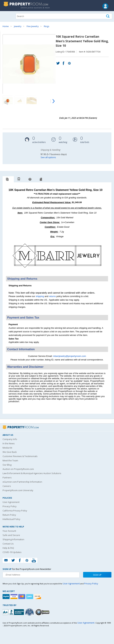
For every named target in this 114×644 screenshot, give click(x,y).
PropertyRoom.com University (18, 490)
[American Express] (30, 597)
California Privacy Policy (15, 511)
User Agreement (11, 502)
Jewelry (18, 26)
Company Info (10, 439)
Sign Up (97, 575)
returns (52, 296)
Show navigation (6, 16)
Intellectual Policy (11, 519)
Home (6, 26)
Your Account (9, 531)
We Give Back (10, 452)
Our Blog (7, 465)
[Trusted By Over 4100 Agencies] (30, 612)
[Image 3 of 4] (32, 101)
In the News (9, 443)
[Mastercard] (22, 597)
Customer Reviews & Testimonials (20, 456)
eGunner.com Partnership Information (22, 482)
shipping (40, 296)
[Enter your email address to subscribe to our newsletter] (41, 575)
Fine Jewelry (33, 26)
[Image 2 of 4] (20, 101)
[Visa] (14, 597)
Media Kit (7, 448)
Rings (47, 26)
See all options (48, 157)
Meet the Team (10, 460)
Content (3, 43)
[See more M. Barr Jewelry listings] (57, 272)
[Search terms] (64, 16)
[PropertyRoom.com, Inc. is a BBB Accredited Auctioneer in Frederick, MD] (14, 612)
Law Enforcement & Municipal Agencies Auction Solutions (32, 473)
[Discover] (38, 597)
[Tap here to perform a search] (108, 16)
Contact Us (8, 544)
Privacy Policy (10, 506)
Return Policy (9, 515)
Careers (7, 486)
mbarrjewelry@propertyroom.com (70, 356)
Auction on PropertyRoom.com (18, 469)
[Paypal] (6, 597)
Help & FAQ (8, 548)
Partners (7, 478)
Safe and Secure (11, 535)
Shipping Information (13, 539)
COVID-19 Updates (12, 552)
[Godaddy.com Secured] (43, 612)
